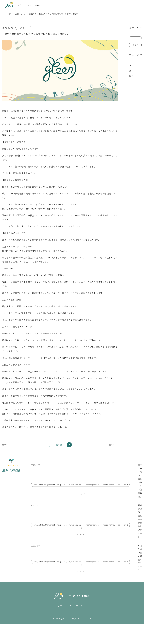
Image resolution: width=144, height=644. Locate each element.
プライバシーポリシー (79, 626)
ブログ (23, 28)
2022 (131, 71)
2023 (131, 66)
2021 (131, 76)
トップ (8, 14)
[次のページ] (114, 446)
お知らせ (19, 14)
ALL (135, 38)
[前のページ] (7, 446)
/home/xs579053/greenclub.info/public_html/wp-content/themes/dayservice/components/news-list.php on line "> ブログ (81, 489)
